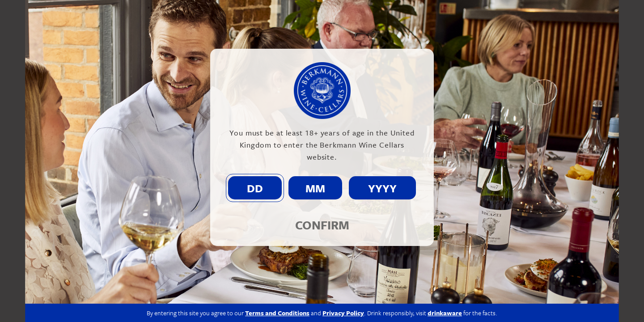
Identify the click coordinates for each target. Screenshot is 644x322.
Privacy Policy (343, 313)
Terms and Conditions (277, 313)
